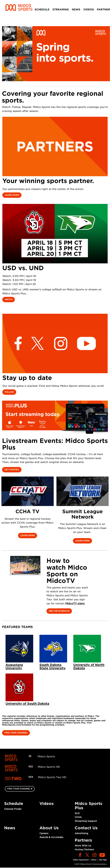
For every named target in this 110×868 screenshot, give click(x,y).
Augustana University (14, 666)
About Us (49, 828)
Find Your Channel (16, 733)
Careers (44, 833)
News (76, 9)
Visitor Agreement (81, 860)
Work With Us (83, 846)
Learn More (12, 195)
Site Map (103, 860)
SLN (77, 813)
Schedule (42, 9)
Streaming (61, 9)
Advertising (81, 833)
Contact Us (86, 828)
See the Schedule (59, 611)
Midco (94, 860)
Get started (12, 470)
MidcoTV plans (75, 603)
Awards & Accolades (51, 837)
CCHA (78, 817)
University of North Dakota (89, 666)
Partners (83, 840)
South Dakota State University (53, 666)
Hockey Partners (84, 850)
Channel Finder (13, 809)
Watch (9, 299)
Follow (9, 392)
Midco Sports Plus (88, 806)
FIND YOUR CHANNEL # (20, 789)
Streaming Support (86, 821)
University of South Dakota (27, 704)
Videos (89, 9)
